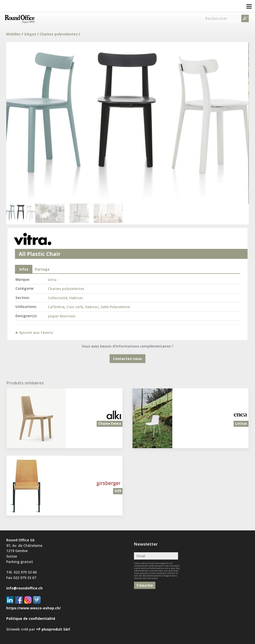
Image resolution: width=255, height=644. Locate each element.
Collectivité (58, 298)
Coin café (75, 307)
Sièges (30, 34)
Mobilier (13, 34)
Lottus (241, 423)
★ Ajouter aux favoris (34, 332)
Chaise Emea (110, 423)
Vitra (52, 280)
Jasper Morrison (62, 316)
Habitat (76, 298)
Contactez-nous (127, 359)
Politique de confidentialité (31, 618)
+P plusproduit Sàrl (53, 629)
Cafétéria (56, 307)
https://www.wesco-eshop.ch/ (33, 608)
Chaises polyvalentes (59, 34)
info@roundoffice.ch (24, 588)
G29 (118, 491)
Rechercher (216, 18)
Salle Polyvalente (115, 307)
